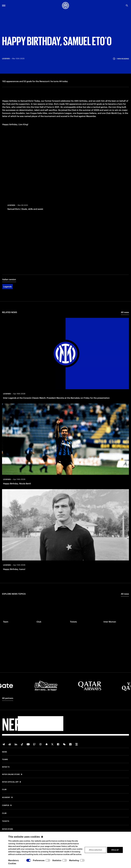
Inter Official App (10, 782)
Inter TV (6, 767)
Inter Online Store (11, 774)
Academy (6, 797)
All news (125, 315)
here (18, 852)
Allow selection (95, 850)
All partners (8, 698)
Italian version (9, 282)
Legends (7, 289)
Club (4, 790)
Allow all (115, 850)
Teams (5, 759)
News (4, 752)
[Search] (127, 5)
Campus (6, 805)
